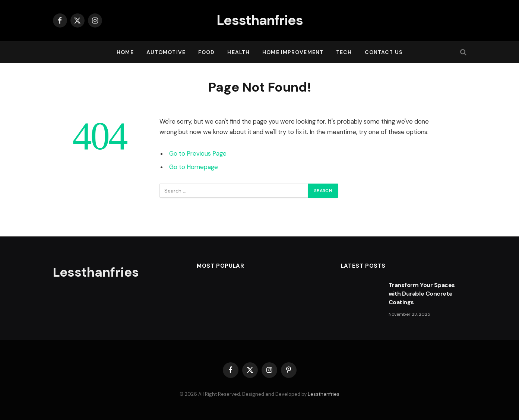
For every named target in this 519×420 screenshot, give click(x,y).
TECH (344, 52)
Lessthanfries (324, 394)
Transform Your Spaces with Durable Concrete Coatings (422, 294)
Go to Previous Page (198, 154)
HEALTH (238, 52)
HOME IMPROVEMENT (293, 52)
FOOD (206, 52)
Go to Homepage (194, 167)
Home (125, 52)
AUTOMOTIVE (166, 52)
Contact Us (384, 52)
